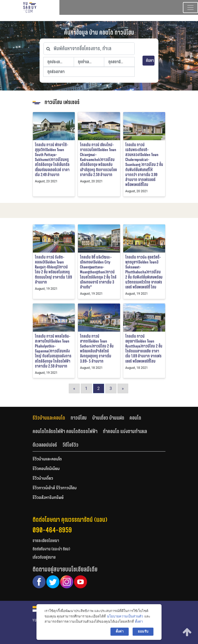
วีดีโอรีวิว (70, 445)
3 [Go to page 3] (111, 388)
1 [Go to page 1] (86, 388)
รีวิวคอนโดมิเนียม (46, 469)
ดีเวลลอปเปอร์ (45, 445)
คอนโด (135, 418)
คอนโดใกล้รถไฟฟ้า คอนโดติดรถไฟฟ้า (65, 431)
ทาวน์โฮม (79, 418)
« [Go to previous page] (74, 388)
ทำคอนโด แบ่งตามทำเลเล (125, 431)
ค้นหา (150, 60)
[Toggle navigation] (190, 8)
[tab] (52, 418)
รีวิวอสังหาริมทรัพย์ (48, 498)
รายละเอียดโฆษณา (46, 541)
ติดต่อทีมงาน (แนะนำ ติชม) (51, 549)
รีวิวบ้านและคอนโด (49, 418)
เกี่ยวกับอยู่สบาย (44, 557)
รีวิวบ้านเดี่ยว (43, 479)
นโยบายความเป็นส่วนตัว (125, 616)
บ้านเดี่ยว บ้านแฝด (108, 418)
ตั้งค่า (139, 622)
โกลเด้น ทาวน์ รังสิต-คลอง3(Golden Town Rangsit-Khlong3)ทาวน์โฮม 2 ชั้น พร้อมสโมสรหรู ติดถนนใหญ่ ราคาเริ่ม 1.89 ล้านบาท (53, 270)
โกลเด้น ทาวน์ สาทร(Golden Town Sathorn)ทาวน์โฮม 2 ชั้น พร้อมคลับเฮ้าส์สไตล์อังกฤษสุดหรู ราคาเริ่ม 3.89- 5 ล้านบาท (97, 349)
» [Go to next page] (123, 388)
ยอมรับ (143, 631)
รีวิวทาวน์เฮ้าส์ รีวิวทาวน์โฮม (55, 488)
